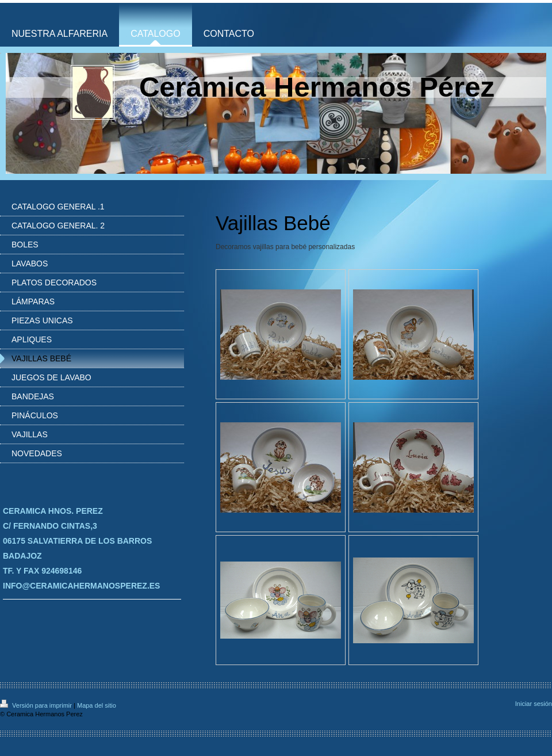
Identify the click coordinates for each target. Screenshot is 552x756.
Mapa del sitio (97, 705)
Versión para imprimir (37, 705)
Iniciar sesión (534, 704)
